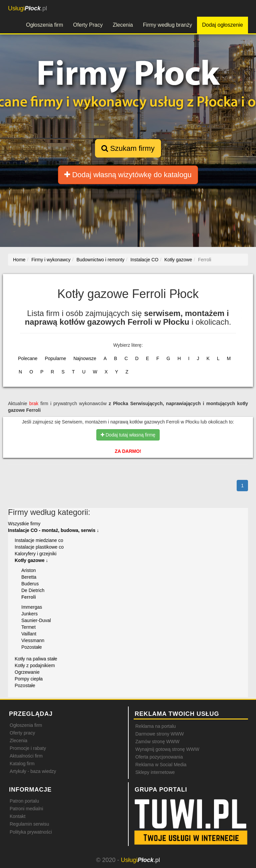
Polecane (28, 358)
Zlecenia (123, 25)
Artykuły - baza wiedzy (33, 771)
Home (19, 260)
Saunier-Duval (36, 620)
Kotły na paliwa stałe (36, 659)
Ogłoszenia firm (44, 25)
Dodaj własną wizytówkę (128, 175)
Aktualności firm (26, 756)
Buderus (30, 584)
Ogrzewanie (27, 672)
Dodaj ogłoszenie (222, 25)
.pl (27, 8)
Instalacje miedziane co (39, 540)
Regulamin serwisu (29, 824)
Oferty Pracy (88, 25)
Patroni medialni (26, 809)
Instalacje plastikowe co (39, 547)
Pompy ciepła (29, 679)
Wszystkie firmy (24, 524)
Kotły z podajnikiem (35, 665)
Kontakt (17, 816)
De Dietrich (33, 590)
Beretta (29, 577)
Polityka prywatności (31, 832)
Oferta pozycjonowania (159, 757)
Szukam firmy (128, 148)
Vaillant (29, 634)
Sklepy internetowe (155, 772)
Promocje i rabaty (28, 748)
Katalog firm (22, 764)
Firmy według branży (168, 25)
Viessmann (33, 640)
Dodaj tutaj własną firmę (128, 435)
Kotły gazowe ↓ (31, 560)
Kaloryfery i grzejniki (35, 554)
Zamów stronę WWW (157, 742)
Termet (28, 627)
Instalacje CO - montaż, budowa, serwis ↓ (53, 530)
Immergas (32, 607)
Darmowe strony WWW (159, 734)
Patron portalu (24, 801)
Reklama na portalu (155, 726)
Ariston (29, 570)
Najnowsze (85, 358)
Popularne (55, 358)
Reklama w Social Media (161, 765)
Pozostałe (31, 647)
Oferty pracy (22, 733)
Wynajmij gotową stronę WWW (167, 749)
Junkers (29, 614)
